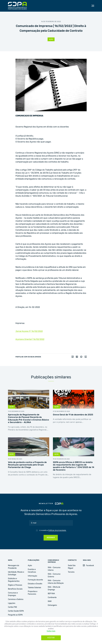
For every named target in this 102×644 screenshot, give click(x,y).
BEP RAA (51, 594)
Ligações (12, 603)
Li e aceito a (53, 530)
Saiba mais (51, 631)
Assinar (51, 538)
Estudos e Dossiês (35, 584)
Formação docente (35, 580)
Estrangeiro (52, 605)
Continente (52, 598)
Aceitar (51, 638)
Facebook (88, 566)
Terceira (71, 572)
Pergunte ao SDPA (15, 615)
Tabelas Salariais (34, 588)
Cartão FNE (12, 607)
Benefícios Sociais (15, 589)
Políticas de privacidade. (57, 530)
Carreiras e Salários (16, 599)
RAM (50, 601)
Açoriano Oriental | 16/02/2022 (30, 339)
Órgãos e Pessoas (15, 585)
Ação (51, 39)
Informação (32, 576)
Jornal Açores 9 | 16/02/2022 (29, 331)
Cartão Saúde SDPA (16, 611)
